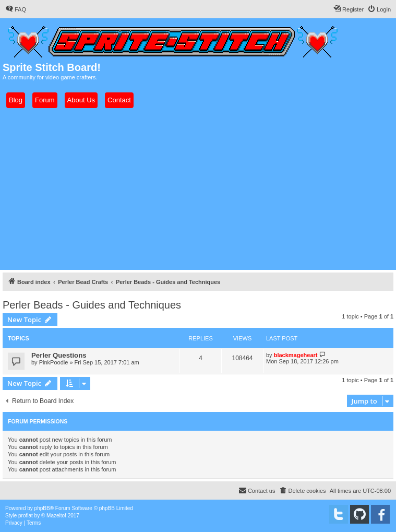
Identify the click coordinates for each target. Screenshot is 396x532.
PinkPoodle (54, 362)
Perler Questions (59, 355)
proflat (26, 516)
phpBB (42, 508)
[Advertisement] (198, 189)
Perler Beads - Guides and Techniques (92, 305)
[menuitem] (16, 9)
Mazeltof (56, 516)
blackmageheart (296, 355)
